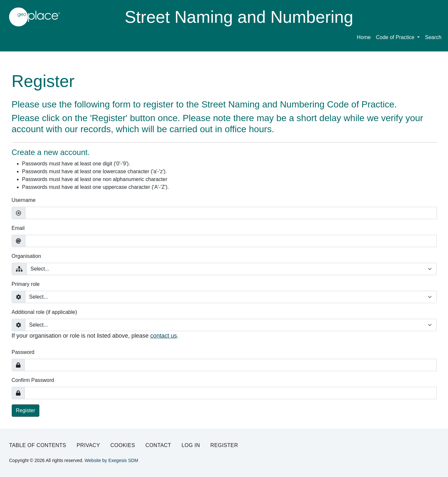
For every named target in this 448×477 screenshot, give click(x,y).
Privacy (88, 445)
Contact (158, 445)
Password (23, 352)
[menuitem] (398, 39)
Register (26, 410)
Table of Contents (38, 445)
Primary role (26, 284)
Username (24, 200)
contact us (164, 336)
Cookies (123, 445)
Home (364, 37)
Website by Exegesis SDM (111, 460)
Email (18, 228)
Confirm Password (33, 380)
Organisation (27, 256)
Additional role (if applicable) (44, 312)
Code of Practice (396, 37)
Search (433, 37)
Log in (191, 445)
